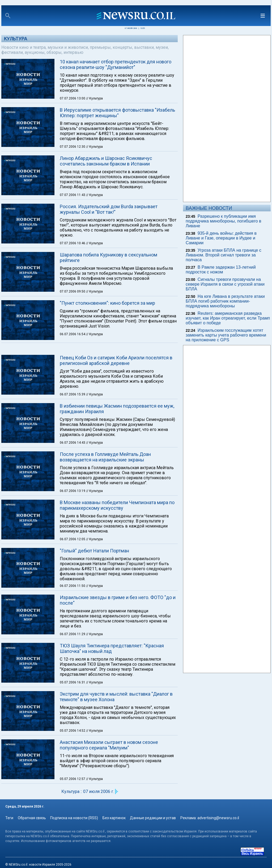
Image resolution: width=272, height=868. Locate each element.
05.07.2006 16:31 (73, 682)
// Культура (94, 98)
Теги (9, 818)
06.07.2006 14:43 (73, 443)
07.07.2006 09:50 (73, 291)
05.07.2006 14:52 (73, 731)
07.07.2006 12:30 (73, 147)
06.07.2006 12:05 (73, 539)
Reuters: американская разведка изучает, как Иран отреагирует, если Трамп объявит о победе (228, 318)
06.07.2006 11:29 (73, 634)
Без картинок (114, 818)
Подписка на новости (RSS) (74, 818)
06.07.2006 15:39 (73, 394)
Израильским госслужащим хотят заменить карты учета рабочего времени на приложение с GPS (226, 335)
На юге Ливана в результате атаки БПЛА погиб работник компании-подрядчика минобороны (225, 301)
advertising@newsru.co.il (218, 818)
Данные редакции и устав (153, 818)
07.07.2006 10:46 (73, 243)
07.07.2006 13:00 (73, 98)
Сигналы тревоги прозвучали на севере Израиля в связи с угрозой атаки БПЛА (225, 284)
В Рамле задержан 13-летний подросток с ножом (221, 270)
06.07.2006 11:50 (73, 586)
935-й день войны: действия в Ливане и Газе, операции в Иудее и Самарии (221, 238)
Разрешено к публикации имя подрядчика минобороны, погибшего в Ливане (224, 221)
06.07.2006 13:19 (73, 491)
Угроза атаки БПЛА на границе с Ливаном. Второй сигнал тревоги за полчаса (224, 255)
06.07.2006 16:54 (73, 334)
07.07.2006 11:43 (73, 195)
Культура (16, 39)
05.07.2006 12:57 (73, 779)
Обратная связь (32, 818)
